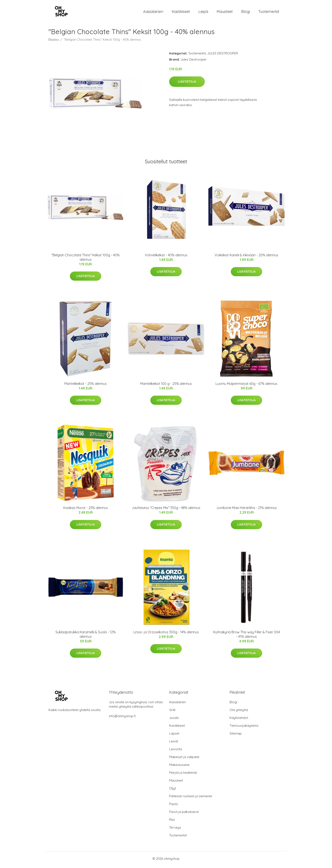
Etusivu (54, 42)
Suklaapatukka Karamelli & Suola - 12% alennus (86, 636)
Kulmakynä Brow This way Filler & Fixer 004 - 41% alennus (247, 636)
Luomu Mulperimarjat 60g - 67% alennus (246, 386)
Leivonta (176, 751)
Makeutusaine (179, 767)
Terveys (175, 830)
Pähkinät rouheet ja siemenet (191, 798)
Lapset (174, 736)
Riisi (172, 822)
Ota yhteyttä (239, 712)
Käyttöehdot (239, 720)
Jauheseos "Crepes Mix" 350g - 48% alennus (166, 510)
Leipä (203, 13)
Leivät (174, 743)
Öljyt (173, 790)
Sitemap (236, 736)
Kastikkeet (181, 13)
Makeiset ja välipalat (184, 759)
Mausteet (225, 13)
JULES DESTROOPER (223, 55)
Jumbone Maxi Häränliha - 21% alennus (246, 510)
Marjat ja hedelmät (183, 775)
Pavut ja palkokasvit (184, 814)
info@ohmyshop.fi (122, 718)
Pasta (173, 806)
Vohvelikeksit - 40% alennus (166, 257)
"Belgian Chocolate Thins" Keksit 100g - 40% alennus (86, 259)
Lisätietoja (187, 84)
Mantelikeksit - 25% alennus (86, 386)
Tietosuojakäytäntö (244, 728)
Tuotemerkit (269, 13)
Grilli (172, 712)
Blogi (246, 13)
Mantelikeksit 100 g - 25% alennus (166, 386)
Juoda (174, 720)
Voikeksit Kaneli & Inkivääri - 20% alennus (246, 257)
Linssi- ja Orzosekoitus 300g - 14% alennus (166, 634)
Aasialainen (153, 13)
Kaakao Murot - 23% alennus (86, 510)
